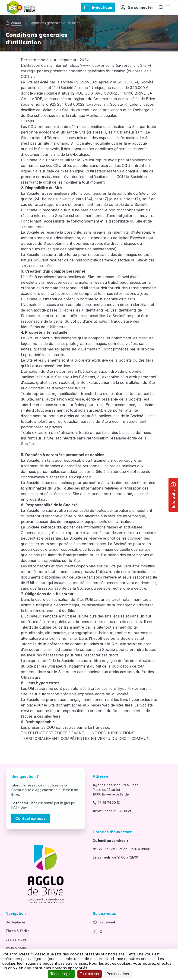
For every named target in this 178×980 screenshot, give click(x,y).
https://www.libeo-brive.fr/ (91, 65)
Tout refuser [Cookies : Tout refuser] (89, 974)
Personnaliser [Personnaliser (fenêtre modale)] (118, 974)
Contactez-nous (30, 818)
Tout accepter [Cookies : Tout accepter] (61, 974)
